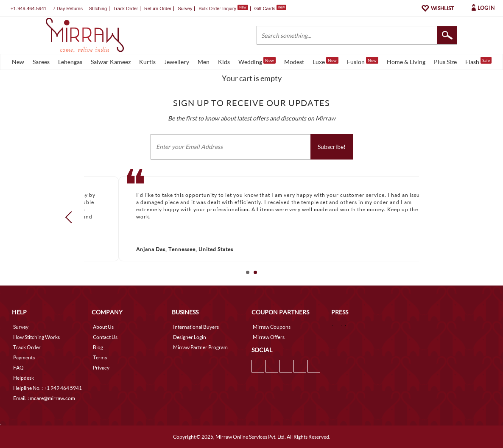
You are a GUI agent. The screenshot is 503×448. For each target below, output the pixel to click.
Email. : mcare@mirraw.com (44, 398)
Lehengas (70, 62)
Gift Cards (270, 8)
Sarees (41, 62)
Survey (185, 8)
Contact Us (105, 337)
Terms (100, 357)
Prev (71, 217)
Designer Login (190, 337)
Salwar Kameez (111, 62)
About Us (103, 327)
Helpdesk (24, 378)
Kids (224, 62)
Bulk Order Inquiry (217, 8)
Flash (478, 61)
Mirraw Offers (269, 337)
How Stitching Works (36, 337)
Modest (294, 62)
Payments (24, 357)
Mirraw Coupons (272, 327)
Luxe (326, 61)
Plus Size (445, 62)
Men (204, 62)
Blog (98, 347)
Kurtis (147, 62)
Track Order (126, 8)
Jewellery (177, 62)
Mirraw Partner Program (200, 347)
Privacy (101, 368)
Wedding (257, 61)
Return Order (158, 8)
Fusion (363, 61)
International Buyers (196, 327)
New (18, 62)
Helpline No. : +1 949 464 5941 (48, 388)
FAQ (18, 368)
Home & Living (406, 62)
